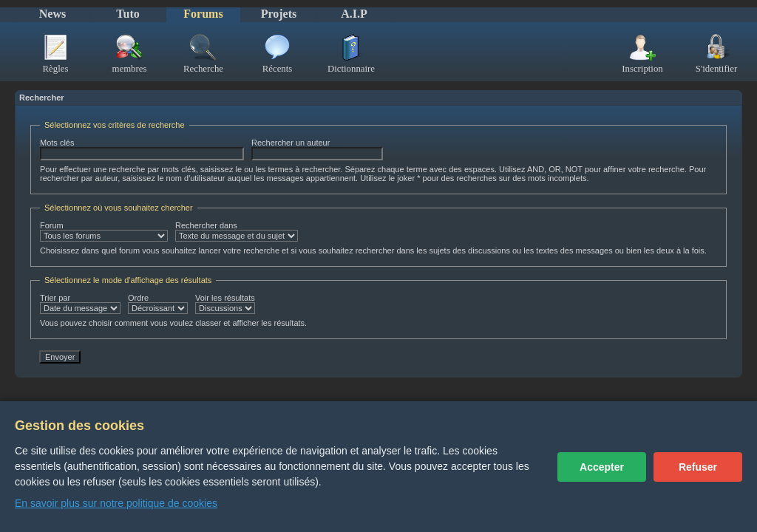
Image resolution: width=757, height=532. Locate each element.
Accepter (602, 467)
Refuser (698, 467)
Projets (279, 14)
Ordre (158, 304)
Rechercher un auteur (317, 149)
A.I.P (354, 14)
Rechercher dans (237, 231)
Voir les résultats (225, 304)
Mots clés (142, 149)
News (52, 14)
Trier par (80, 304)
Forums (203, 14)
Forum (104, 231)
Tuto (128, 14)
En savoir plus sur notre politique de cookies (116, 503)
